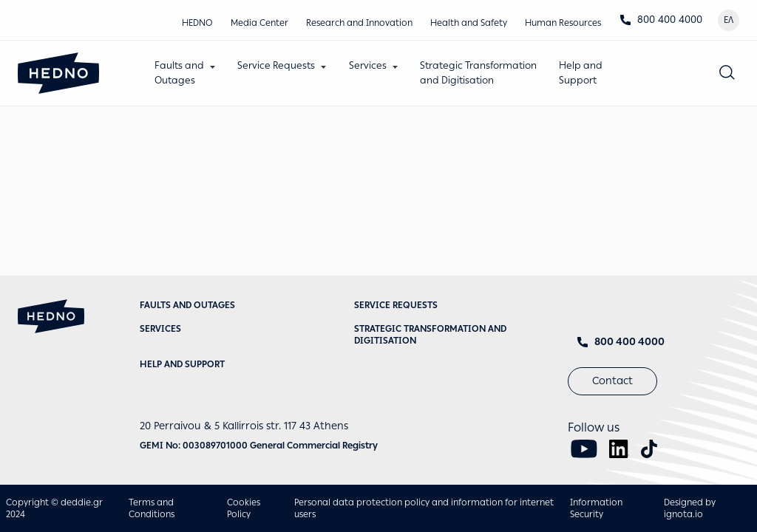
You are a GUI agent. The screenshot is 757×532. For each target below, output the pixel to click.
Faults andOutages (179, 73)
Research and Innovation (359, 23)
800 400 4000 (661, 20)
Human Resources (563, 23)
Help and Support (182, 364)
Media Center (259, 23)
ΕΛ (729, 20)
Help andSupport (581, 73)
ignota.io (683, 514)
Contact (612, 381)
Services (368, 65)
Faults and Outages (187, 305)
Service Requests (276, 65)
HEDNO (197, 23)
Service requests (396, 305)
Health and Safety (469, 23)
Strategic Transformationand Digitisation (478, 73)
